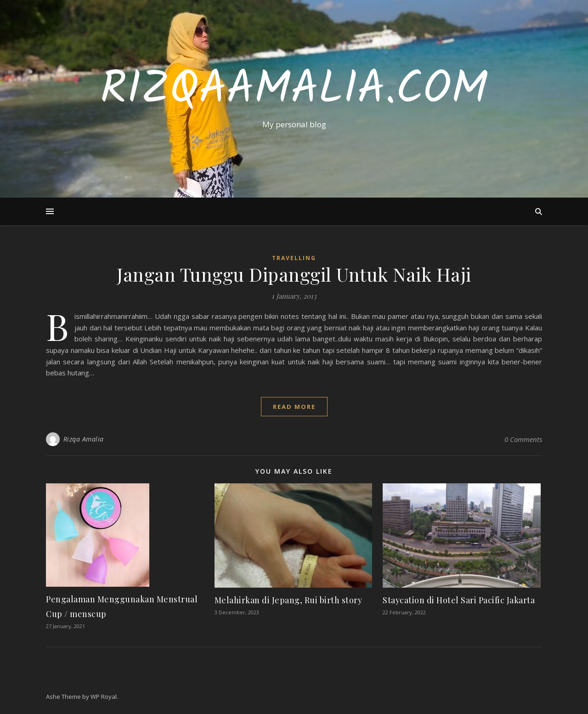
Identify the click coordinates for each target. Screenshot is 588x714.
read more (294, 407)
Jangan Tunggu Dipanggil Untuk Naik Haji (294, 274)
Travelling (294, 258)
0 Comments (523, 439)
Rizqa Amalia (84, 439)
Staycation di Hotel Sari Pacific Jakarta (459, 600)
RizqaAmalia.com (294, 91)
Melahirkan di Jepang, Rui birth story (288, 600)
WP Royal (104, 697)
